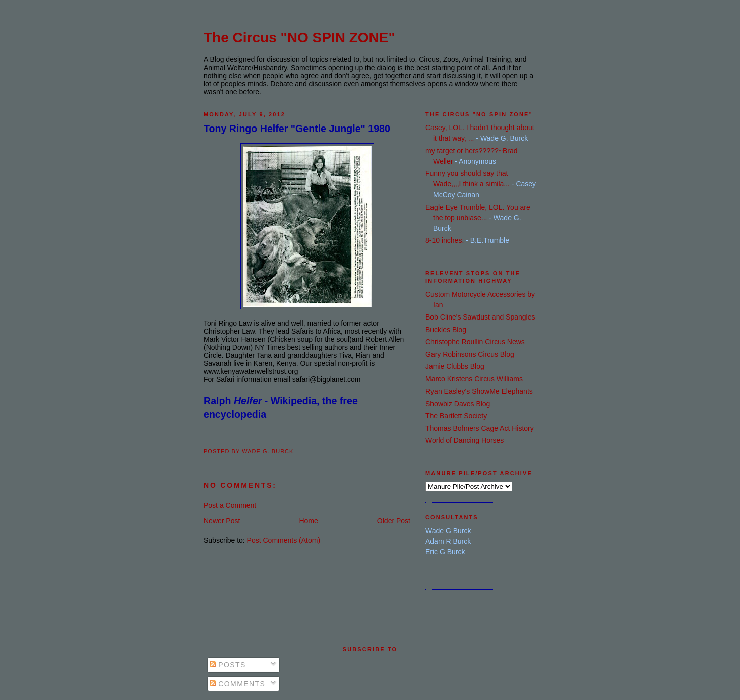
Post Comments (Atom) (284, 540)
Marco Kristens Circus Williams (474, 379)
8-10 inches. (445, 240)
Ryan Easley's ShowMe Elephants (479, 391)
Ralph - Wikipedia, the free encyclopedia (281, 407)
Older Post (394, 521)
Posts (228, 665)
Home (308, 521)
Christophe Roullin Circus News (475, 342)
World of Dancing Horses (465, 440)
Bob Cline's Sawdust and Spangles (480, 317)
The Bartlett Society (456, 416)
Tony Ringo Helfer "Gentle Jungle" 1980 (297, 129)
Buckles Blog (446, 330)
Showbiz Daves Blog (458, 404)
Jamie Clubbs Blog (455, 366)
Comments (237, 684)
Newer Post (222, 521)
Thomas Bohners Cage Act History (480, 428)
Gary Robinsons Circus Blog (470, 354)
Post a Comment (230, 505)
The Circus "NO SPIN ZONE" (299, 38)
